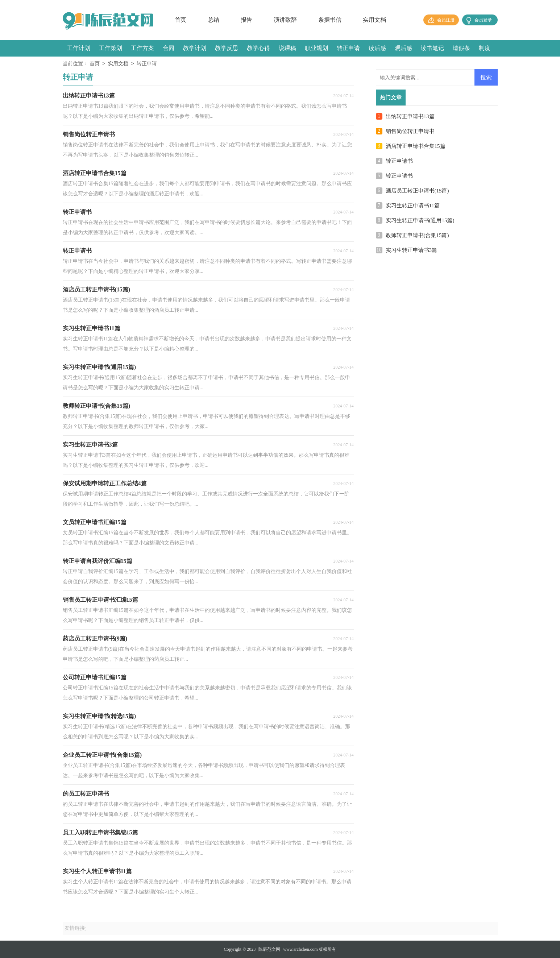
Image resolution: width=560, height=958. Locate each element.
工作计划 (79, 48)
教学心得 (258, 48)
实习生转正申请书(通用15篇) (420, 220)
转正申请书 (399, 161)
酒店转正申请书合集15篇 (416, 146)
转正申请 (348, 48)
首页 (181, 20)
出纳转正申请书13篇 (410, 116)
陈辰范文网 (269, 949)
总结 (213, 20)
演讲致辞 (285, 20)
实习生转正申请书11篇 (413, 206)
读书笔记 (432, 48)
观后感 (403, 48)
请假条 (461, 48)
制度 (485, 48)
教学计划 (195, 48)
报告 (246, 20)
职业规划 (316, 48)
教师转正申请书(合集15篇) (417, 235)
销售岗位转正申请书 (410, 131)
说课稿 (287, 48)
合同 (169, 48)
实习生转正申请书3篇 (412, 250)
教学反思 (227, 48)
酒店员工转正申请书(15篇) (417, 191)
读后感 (377, 48)
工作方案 (142, 48)
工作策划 (111, 48)
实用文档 (374, 20)
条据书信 (330, 20)
